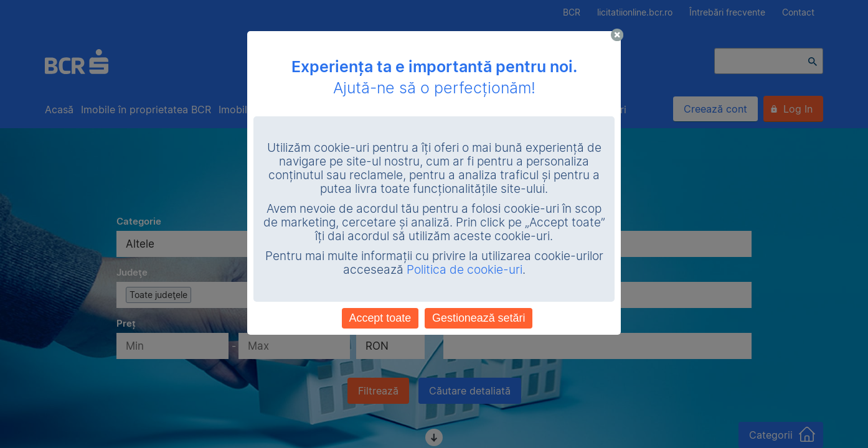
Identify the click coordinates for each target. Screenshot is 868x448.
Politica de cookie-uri (465, 270)
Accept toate (380, 318)
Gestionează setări (479, 318)
